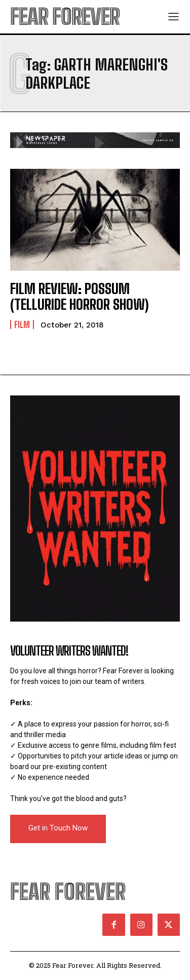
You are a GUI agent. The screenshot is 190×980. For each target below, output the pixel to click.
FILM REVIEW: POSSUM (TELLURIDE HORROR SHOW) (80, 296)
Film (22, 324)
